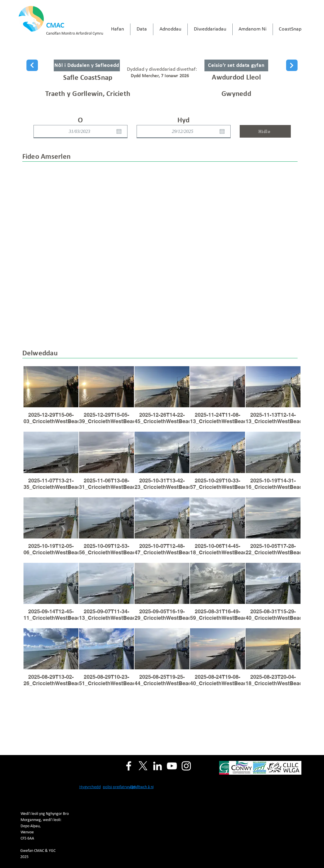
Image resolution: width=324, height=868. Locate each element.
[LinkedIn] (157, 766)
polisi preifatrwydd (119, 787)
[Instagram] (186, 766)
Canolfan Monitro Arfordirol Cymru (75, 34)
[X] (143, 766)
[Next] (32, 65)
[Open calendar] (119, 131)
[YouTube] (172, 766)
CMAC (55, 26)
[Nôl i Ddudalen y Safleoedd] (87, 65)
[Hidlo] (265, 131)
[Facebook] (129, 766)
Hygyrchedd (90, 787)
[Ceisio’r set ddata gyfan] (236, 65)
